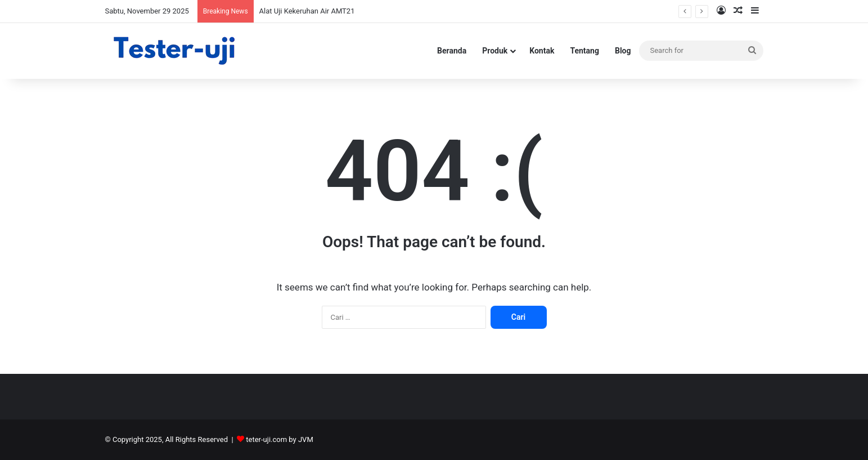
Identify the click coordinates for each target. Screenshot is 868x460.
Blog (623, 51)
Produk (495, 51)
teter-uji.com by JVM (279, 439)
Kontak (542, 51)
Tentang (584, 51)
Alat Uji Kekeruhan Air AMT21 (307, 11)
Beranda (452, 51)
